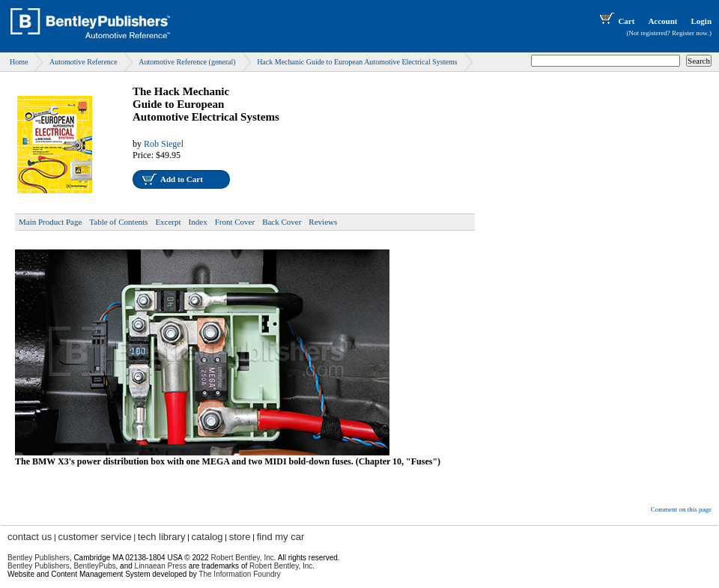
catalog (207, 537)
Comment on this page (681, 509)
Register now (690, 33)
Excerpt (168, 222)
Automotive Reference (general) (187, 62)
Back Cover (282, 222)
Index (198, 222)
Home (19, 62)
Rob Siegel (164, 144)
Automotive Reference (84, 62)
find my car (281, 537)
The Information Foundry (240, 574)
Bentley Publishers (39, 558)
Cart (616, 21)
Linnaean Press (161, 566)
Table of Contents (118, 222)
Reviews (323, 222)
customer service (94, 537)
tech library (162, 537)
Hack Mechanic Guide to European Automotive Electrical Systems (357, 62)
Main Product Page (50, 222)
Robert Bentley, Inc (242, 558)
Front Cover (235, 222)
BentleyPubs (94, 566)
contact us (30, 537)
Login (701, 21)
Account (662, 21)
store (240, 537)
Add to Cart (182, 179)
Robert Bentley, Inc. (282, 566)
